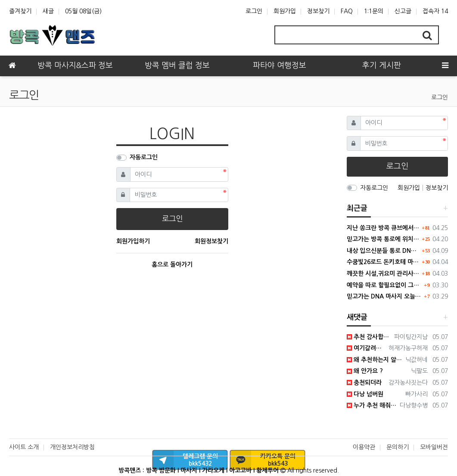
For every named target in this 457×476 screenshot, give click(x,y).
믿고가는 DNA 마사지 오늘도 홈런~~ (384, 296)
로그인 (254, 11)
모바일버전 (434, 447)
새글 (48, 11)
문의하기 (398, 447)
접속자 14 (435, 11)
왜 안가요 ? (365, 371)
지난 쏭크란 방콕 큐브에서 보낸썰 (383, 228)
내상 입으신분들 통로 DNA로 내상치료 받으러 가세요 (383, 251)
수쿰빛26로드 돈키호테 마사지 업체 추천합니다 (383, 262)
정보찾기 (318, 11)
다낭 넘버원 (365, 394)
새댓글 (357, 317)
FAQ (347, 11)
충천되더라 (364, 383)
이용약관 (364, 447)
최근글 (357, 208)
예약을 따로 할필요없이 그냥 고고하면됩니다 (384, 285)
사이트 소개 (24, 447)
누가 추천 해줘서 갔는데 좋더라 (372, 405)
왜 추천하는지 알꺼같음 (375, 360)
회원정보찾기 (211, 241)
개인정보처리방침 (72, 447)
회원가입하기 (133, 241)
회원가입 (285, 11)
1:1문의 (374, 11)
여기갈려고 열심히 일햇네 (366, 348)
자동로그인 (144, 157)
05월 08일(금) (83, 11)
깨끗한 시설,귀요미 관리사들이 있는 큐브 (383, 274)
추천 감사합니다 (369, 337)
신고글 (403, 11)
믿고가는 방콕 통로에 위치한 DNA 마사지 (383, 239)
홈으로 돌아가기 (172, 264)
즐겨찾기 (20, 11)
